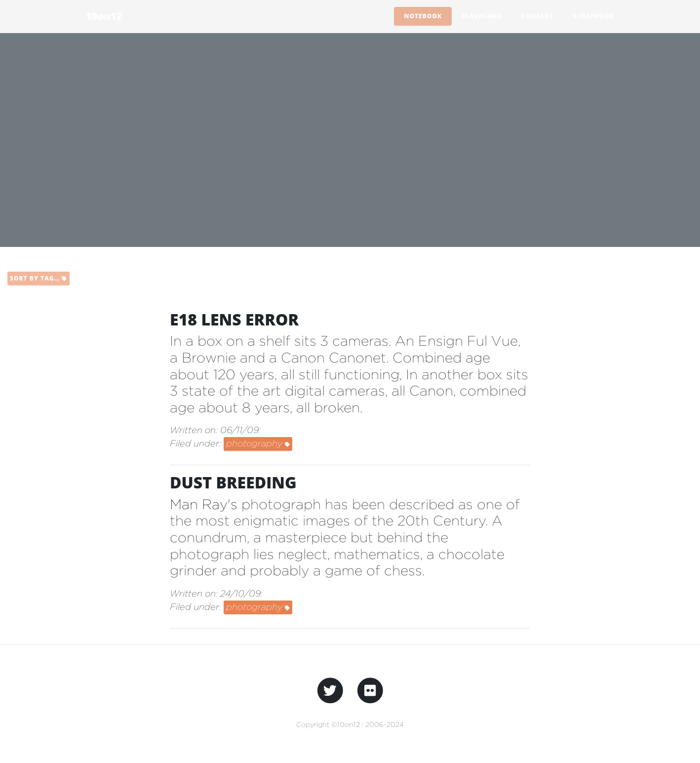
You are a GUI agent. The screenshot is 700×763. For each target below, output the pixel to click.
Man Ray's (204, 504)
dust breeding (233, 482)
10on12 (104, 16)
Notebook (423, 16)
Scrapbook (593, 16)
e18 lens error (234, 319)
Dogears (537, 16)
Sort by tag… (39, 278)
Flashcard (482, 16)
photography (258, 443)
